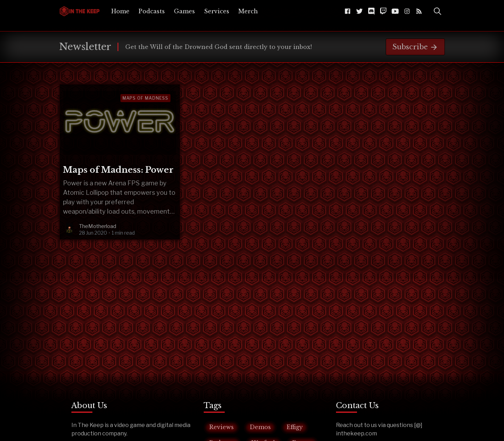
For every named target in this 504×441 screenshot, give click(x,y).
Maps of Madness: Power (118, 170)
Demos (260, 427)
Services (217, 11)
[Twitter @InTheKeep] (359, 11)
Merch (248, 11)
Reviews (222, 427)
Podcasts (152, 11)
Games (184, 11)
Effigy (295, 427)
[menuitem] (120, 11)
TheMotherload (98, 226)
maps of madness (145, 98)
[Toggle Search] (437, 11)
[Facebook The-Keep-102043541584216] (348, 11)
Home (120, 11)
